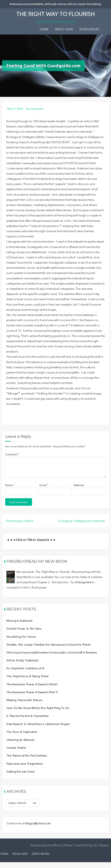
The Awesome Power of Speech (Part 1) (32, 692)
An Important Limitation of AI (25, 668)
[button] (106, 27)
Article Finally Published (22, 660)
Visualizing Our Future (21, 636)
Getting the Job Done (20, 771)
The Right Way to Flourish (55, 14)
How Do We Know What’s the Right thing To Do (38, 708)
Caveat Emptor (16, 747)
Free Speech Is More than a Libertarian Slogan (38, 724)
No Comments (35, 109)
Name (10, 485)
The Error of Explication (22, 732)
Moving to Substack (20, 620)
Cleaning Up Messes (20, 740)
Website (79, 485)
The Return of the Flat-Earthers (27, 755)
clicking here (83, 582)
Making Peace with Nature (24, 700)
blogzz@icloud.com (38, 823)
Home (44, 30)
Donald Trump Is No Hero (24, 628)
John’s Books (89, 30)
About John (64, 30)
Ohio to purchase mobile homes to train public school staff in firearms (52, 652)
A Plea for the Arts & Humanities (28, 716)
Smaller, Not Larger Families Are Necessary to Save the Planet (48, 644)
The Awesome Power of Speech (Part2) (32, 684)
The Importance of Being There (27, 676)
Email (44, 485)
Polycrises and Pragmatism (25, 763)
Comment (12, 454)
